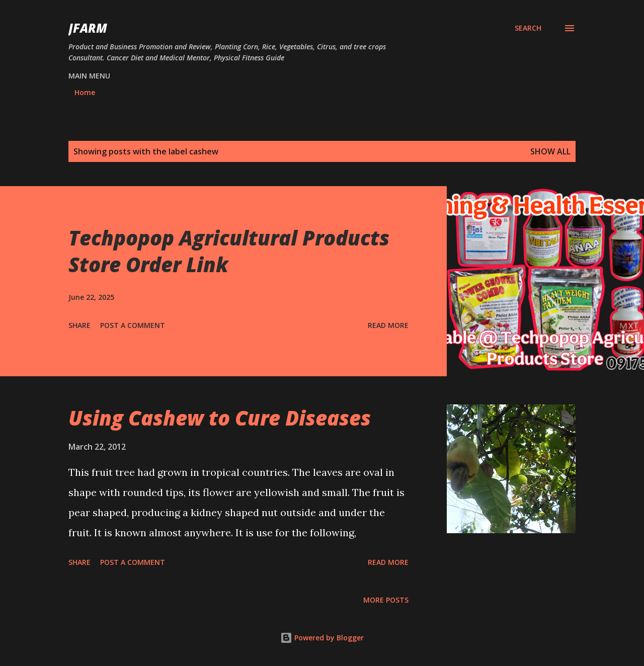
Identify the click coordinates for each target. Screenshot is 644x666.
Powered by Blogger (322, 638)
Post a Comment (133, 325)
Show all (550, 151)
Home (85, 92)
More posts (386, 600)
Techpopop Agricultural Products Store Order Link (229, 251)
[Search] (528, 28)
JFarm (88, 28)
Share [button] (79, 325)
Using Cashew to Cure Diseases (220, 418)
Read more (388, 325)
